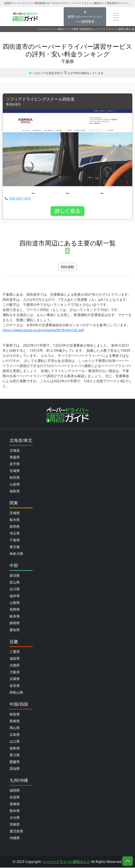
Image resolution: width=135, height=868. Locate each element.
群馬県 (15, 527)
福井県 (15, 596)
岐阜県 (15, 617)
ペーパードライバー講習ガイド (53, 29)
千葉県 (75, 29)
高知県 (15, 769)
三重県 (15, 652)
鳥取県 (15, 715)
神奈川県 (16, 554)
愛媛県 (15, 762)
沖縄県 (15, 838)
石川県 (15, 589)
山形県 (15, 485)
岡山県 (15, 728)
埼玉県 (15, 534)
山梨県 (15, 603)
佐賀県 (15, 798)
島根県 (15, 721)
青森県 (15, 458)
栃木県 (15, 520)
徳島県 (15, 749)
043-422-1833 (20, 199)
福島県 (15, 491)
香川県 (15, 755)
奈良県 (15, 686)
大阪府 (15, 672)
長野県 (15, 610)
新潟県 (15, 576)
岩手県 (15, 464)
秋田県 (15, 478)
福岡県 (15, 791)
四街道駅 (67, 267)
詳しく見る (67, 211)
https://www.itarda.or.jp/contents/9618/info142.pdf (43, 330)
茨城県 (15, 513)
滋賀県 (15, 659)
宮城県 (15, 471)
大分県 (15, 818)
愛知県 (15, 630)
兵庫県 (15, 679)
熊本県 (15, 811)
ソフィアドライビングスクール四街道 (42, 99)
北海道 (15, 451)
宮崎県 (15, 825)
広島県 (15, 735)
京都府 (15, 666)
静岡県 (15, 623)
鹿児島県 (16, 832)
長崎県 (15, 804)
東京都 (15, 547)
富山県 (15, 583)
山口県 (15, 742)
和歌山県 (16, 693)
